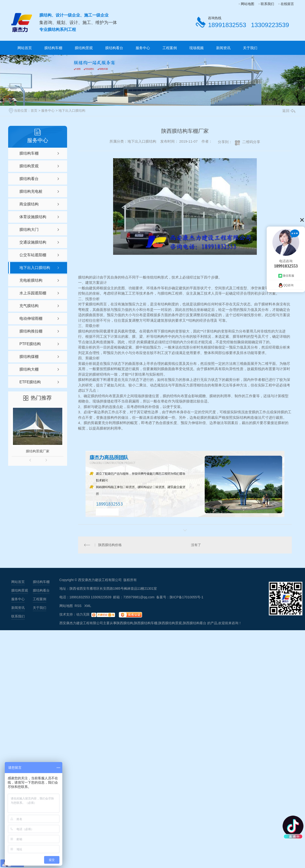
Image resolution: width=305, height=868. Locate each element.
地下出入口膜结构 (72, 111)
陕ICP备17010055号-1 (186, 597)
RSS (78, 606)
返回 (289, 111)
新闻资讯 (223, 48)
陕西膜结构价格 (110, 545)
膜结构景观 (84, 48)
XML (88, 606)
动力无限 (83, 614)
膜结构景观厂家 (38, 451)
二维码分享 (251, 142)
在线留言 (287, 4)
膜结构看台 (114, 48)
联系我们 (267, 4)
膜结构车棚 (53, 48)
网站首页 (25, 48)
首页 (34, 111)
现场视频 (196, 48)
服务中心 (143, 48)
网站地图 (247, 4)
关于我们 (250, 48)
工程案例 (170, 48)
